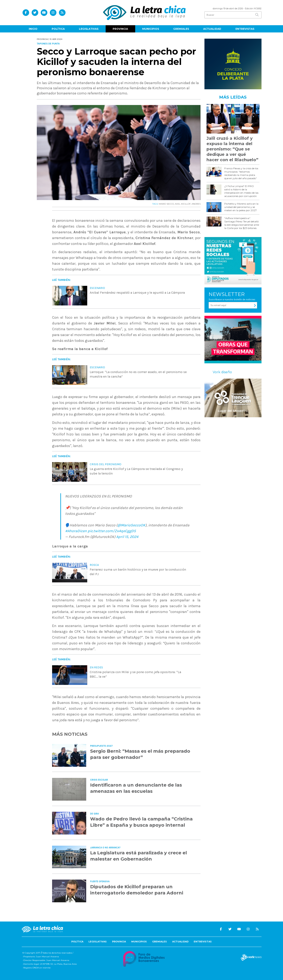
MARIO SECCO (166, 204)
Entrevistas (245, 29)
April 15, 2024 (127, 537)
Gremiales (181, 29)
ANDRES (196, 204)
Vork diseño (222, 372)
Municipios (151, 29)
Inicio (33, 29)
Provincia (120, 29)
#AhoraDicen (76, 531)
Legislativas (89, 29)
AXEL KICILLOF (183, 204)
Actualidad (212, 29)
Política (58, 29)
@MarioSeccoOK (131, 525)
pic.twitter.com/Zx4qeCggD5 (112, 531)
